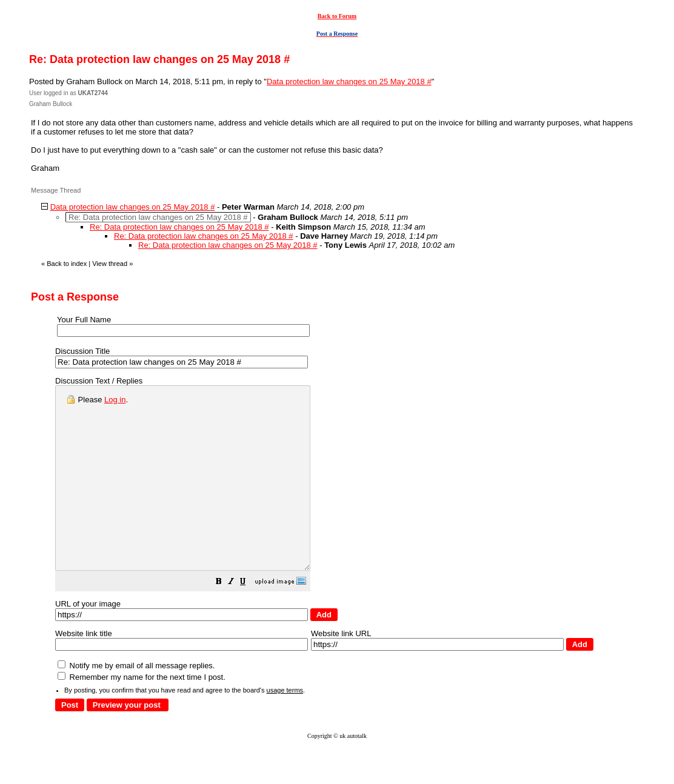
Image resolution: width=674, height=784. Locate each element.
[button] (249, 620)
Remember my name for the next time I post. (142, 713)
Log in (115, 400)
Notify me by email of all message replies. (136, 702)
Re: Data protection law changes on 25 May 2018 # (179, 227)
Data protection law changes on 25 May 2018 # (349, 81)
